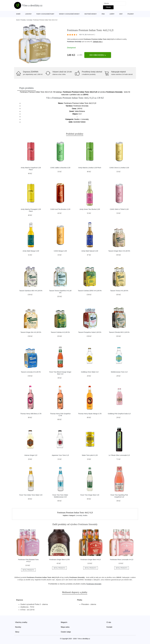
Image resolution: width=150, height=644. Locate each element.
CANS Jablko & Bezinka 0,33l (60, 168)
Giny (121, 14)
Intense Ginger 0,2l (31, 455)
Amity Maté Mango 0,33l (31, 251)
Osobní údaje (66, 632)
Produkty (23, 20)
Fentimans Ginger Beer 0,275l (59, 560)
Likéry (112, 14)
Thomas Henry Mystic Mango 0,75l (90, 414)
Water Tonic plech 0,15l (90, 455)
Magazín (64, 622)
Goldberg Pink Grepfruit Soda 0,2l (119, 414)
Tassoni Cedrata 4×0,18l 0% (60, 332)
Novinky (18, 627)
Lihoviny (28, 14)
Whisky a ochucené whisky (69, 14)
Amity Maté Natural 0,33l (90, 251)
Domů (18, 14)
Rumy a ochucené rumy (45, 14)
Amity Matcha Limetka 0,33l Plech (90, 168)
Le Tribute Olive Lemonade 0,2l (119, 455)
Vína (103, 14)
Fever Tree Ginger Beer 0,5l (90, 495)
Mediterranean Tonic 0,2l (119, 372)
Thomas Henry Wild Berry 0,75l (31, 414)
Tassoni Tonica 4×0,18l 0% (119, 291)
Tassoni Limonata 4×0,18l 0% (31, 372)
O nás (109, 622)
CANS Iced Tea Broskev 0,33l (60, 209)
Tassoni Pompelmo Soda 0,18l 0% (90, 332)
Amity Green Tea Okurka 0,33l (90, 209)
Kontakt (109, 627)
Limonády (29, 20)
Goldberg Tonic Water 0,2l (90, 372)
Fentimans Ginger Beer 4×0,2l (91, 560)
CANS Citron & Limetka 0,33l (119, 168)
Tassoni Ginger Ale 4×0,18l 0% (31, 332)
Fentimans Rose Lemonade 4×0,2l (122, 560)
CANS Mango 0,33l (60, 251)
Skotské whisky (91, 14)
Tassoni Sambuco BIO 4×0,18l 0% (31, 291)
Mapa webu (65, 627)
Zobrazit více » (98, 42)
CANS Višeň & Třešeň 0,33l (119, 209)
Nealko (85, 515)
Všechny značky (21, 622)
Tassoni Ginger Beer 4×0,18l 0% (119, 251)
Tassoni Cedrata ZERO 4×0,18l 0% (90, 291)
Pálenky (131, 14)
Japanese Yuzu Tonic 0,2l (60, 455)
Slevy (17, 632)
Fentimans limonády (74, 42)
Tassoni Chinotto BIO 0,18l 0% (119, 332)
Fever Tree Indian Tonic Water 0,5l (31, 495)
